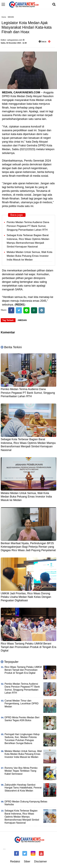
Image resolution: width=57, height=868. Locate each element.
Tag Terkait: (8, 320)
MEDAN (11, 17)
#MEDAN (22, 320)
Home (4, 17)
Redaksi (15, 861)
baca (43, 41)
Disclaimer (41, 861)
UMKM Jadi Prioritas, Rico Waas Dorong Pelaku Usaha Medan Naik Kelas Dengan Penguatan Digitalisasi (26, 597)
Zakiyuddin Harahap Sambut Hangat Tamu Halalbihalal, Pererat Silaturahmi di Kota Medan (23, 788)
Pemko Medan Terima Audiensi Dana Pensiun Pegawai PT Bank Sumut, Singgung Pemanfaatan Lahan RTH (28, 226)
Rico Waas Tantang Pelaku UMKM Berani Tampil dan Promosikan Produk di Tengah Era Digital (28, 647)
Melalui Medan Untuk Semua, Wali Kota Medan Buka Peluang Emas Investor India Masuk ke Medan (29, 256)
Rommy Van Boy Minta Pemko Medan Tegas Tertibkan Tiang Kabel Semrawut (21, 771)
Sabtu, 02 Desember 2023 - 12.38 (14, 43)
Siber (27, 861)
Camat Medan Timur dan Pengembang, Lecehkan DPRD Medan (22, 704)
